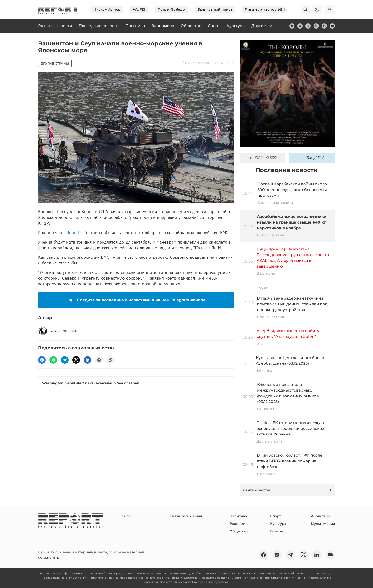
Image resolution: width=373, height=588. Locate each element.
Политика (238, 516)
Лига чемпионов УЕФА (267, 10)
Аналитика (321, 516)
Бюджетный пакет (215, 10)
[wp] (53, 360)
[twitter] (316, 26)
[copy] (110, 360)
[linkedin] (324, 26)
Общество (239, 531)
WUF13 (139, 10)
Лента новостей (287, 490)
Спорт (276, 516)
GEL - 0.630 (263, 158)
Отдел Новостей (59, 331)
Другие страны (55, 63)
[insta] (300, 26)
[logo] (59, 10)
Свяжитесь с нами (186, 516)
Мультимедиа (323, 524)
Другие (262, 26)
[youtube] (332, 26)
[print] (99, 360)
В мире (277, 531)
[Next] (287, 10)
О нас (125, 516)
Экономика (239, 524)
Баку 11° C (312, 158)
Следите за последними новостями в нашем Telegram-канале (136, 300)
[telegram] (308, 26)
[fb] (292, 26)
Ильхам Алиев (107, 10)
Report (73, 232)
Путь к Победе (171, 10)
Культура (278, 524)
